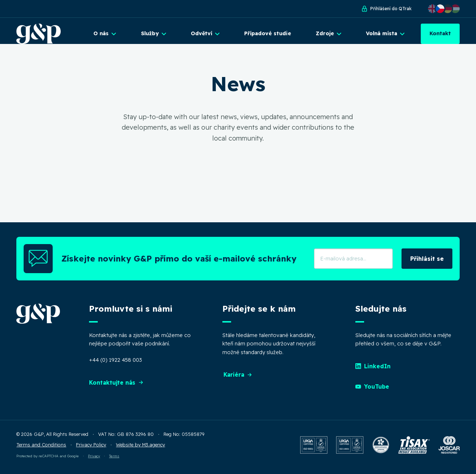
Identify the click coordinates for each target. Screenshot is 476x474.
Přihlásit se (427, 263)
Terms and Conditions (41, 449)
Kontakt (440, 33)
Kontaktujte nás (117, 387)
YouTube (373, 391)
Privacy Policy (91, 449)
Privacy (94, 460)
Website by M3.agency (140, 449)
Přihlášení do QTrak (386, 9)
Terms (114, 460)
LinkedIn (373, 371)
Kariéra (238, 379)
